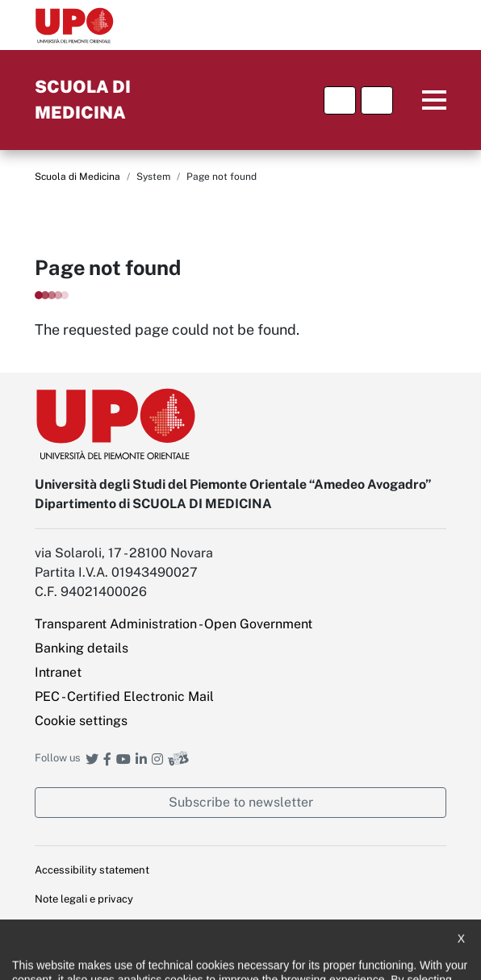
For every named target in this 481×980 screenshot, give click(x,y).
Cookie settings (81, 721)
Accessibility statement (92, 870)
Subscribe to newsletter (241, 802)
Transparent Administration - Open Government (174, 624)
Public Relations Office (90, 956)
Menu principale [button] (422, 100)
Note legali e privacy (84, 899)
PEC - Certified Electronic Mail (124, 696)
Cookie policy (67, 927)
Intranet (58, 672)
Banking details (82, 648)
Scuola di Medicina (77, 177)
